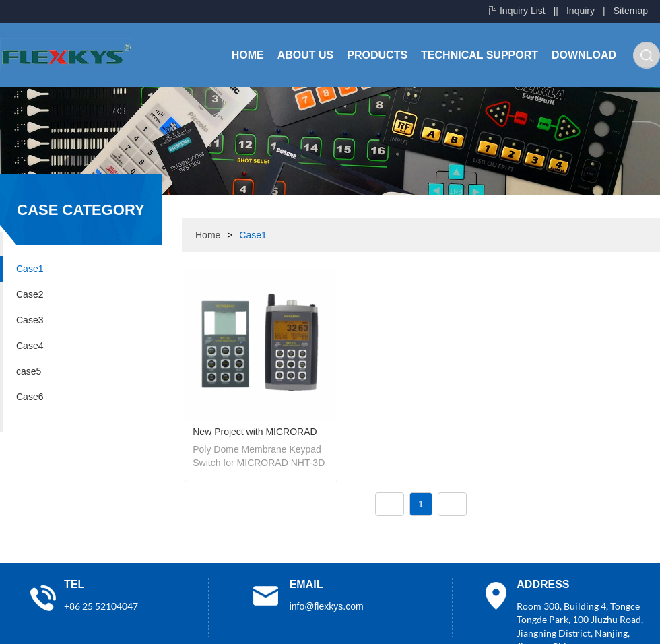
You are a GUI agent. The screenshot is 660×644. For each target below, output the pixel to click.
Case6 (30, 397)
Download (584, 55)
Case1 (30, 269)
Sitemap (631, 11)
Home (248, 55)
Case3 (30, 320)
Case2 (30, 294)
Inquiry (581, 11)
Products (377, 55)
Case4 (30, 346)
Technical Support (480, 55)
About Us (306, 55)
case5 (29, 371)
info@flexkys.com (327, 606)
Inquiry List (523, 11)
